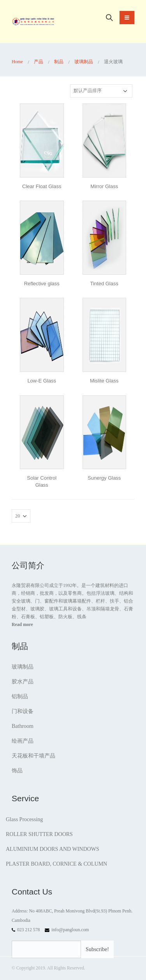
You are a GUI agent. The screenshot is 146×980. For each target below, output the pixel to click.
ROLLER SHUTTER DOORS (39, 834)
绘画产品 (23, 741)
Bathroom (23, 726)
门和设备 (23, 711)
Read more (22, 625)
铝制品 (20, 696)
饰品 (17, 771)
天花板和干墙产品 (33, 756)
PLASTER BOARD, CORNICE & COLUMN (56, 864)
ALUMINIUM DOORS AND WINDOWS (53, 849)
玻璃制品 (23, 667)
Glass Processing (24, 819)
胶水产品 (23, 682)
